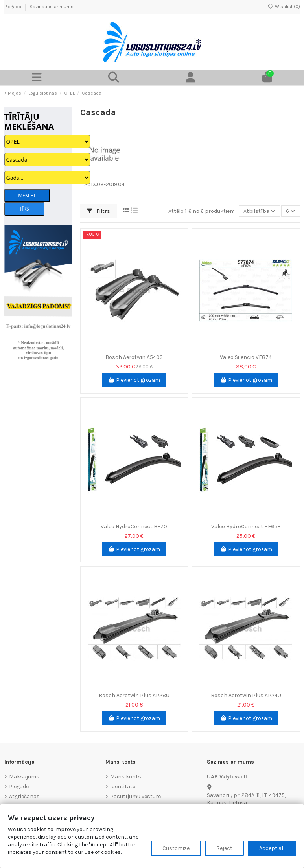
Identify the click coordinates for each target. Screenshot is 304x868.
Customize (176, 848)
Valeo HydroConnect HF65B (246, 526)
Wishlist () (284, 7)
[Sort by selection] (259, 211)
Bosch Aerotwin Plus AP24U (246, 695)
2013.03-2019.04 (104, 184)
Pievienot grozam (134, 380)
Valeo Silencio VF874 (246, 357)
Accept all (272, 848)
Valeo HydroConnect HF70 (134, 526)
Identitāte (123, 787)
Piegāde (13, 7)
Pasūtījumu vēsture (135, 796)
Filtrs (99, 211)
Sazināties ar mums (52, 7)
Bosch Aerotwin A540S (134, 357)
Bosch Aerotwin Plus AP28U (134, 695)
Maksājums (24, 777)
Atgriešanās (24, 796)
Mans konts (126, 777)
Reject (224, 848)
